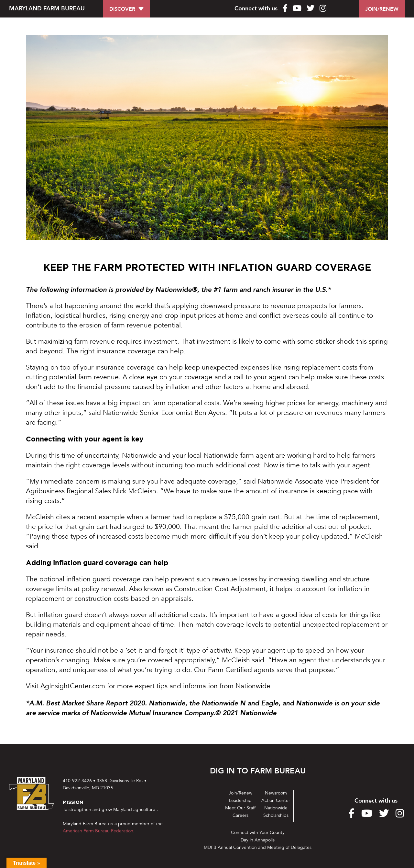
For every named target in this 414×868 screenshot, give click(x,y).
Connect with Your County (258, 833)
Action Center (276, 800)
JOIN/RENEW (382, 9)
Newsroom (276, 793)
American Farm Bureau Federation (98, 831)
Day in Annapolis (258, 840)
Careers (240, 815)
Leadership (240, 800)
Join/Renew (240, 793)
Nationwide (276, 808)
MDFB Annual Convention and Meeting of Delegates (258, 847)
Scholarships (276, 815)
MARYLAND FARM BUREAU (47, 9)
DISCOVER (122, 9)
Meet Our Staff (240, 808)
